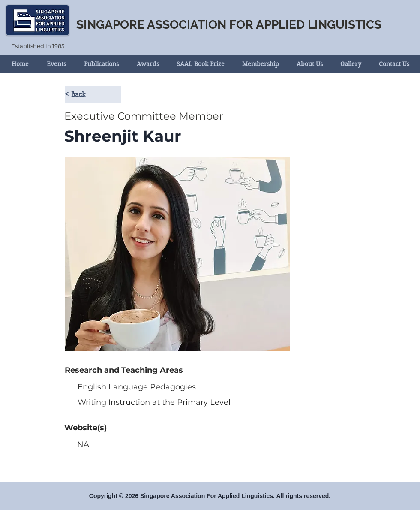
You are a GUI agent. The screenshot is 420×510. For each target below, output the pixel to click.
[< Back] (93, 94)
